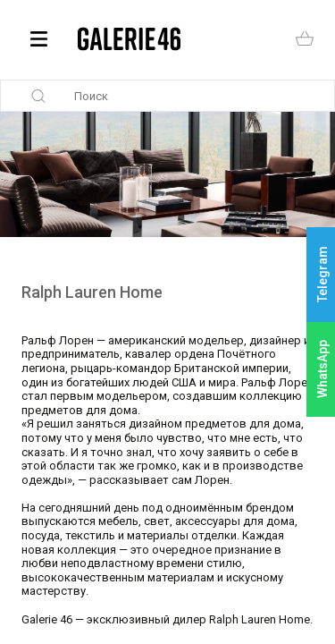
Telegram (322, 275)
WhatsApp (322, 369)
